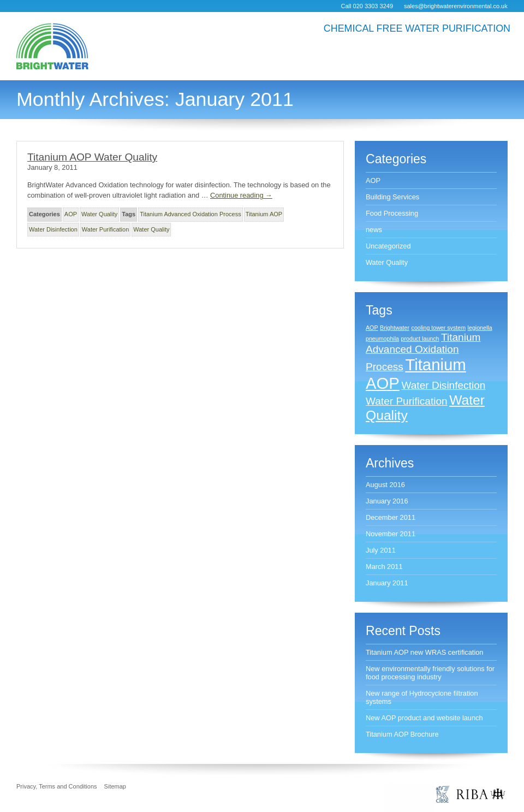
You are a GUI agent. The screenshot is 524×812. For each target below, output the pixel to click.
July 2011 (381, 550)
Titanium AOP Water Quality (92, 157)
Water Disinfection (53, 229)
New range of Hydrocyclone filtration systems (422, 697)
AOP (71, 214)
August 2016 (385, 485)
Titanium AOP (264, 214)
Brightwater (395, 328)
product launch (420, 339)
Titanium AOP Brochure (402, 734)
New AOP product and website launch (424, 718)
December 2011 (391, 517)
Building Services (392, 197)
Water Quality (99, 214)
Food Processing (392, 213)
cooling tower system (439, 328)
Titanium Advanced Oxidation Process (190, 214)
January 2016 (387, 501)
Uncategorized (388, 246)
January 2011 (387, 583)
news (374, 230)
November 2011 (391, 534)
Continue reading (241, 195)
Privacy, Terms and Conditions (57, 786)
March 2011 (384, 567)
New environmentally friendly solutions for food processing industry (430, 673)
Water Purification (105, 229)
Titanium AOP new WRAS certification (425, 652)
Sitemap (115, 786)
